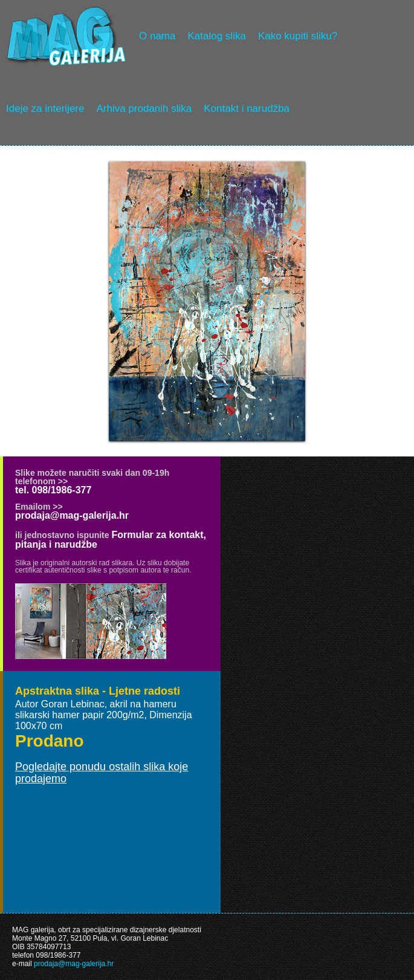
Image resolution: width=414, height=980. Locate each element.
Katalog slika (216, 36)
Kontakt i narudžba (247, 109)
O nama (157, 36)
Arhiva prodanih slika (144, 109)
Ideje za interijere (45, 109)
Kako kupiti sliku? (298, 36)
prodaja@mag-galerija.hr (72, 515)
